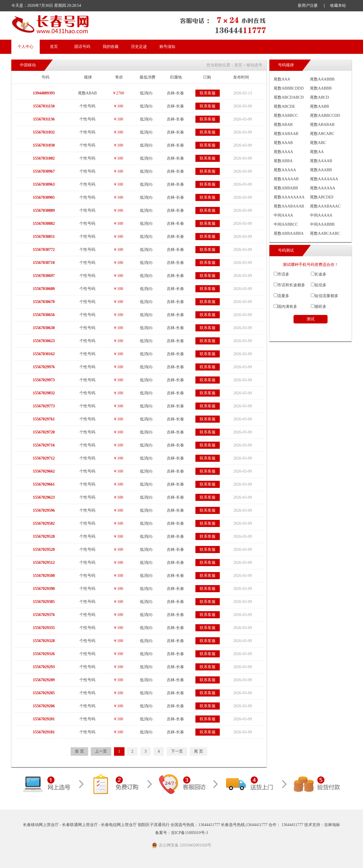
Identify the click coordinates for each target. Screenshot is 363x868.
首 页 (79, 751)
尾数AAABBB (322, 79)
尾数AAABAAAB (289, 206)
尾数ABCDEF (322, 197)
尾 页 (199, 751)
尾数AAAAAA (323, 188)
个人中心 (26, 47)
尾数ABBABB (286, 188)
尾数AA (317, 152)
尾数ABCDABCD (289, 97)
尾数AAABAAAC (325, 206)
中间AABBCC (286, 224)
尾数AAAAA (285, 170)
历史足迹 (139, 47)
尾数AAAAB (321, 161)
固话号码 (82, 47)
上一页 (101, 751)
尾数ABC (318, 143)
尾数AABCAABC (325, 233)
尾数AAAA (283, 152)
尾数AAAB (283, 143)
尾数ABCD (319, 97)
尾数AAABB (321, 170)
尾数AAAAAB (286, 179)
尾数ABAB (283, 125)
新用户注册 (308, 6)
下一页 (177, 751)
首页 (54, 47)
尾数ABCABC (322, 134)
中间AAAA (283, 215)
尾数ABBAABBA (289, 233)
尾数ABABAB (322, 125)
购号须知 (167, 47)
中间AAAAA (321, 215)
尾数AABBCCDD (325, 116)
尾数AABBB (321, 88)
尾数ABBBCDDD (289, 88)
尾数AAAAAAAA (289, 197)
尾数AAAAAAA (324, 179)
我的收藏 (111, 47)
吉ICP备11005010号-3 (190, 833)
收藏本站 (338, 6)
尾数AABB (319, 106)
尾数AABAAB (286, 134)
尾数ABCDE (284, 106)
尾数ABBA (283, 161)
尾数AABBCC (286, 116)
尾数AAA (282, 79)
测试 (311, 319)
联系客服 (208, 93)
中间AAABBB (322, 224)
